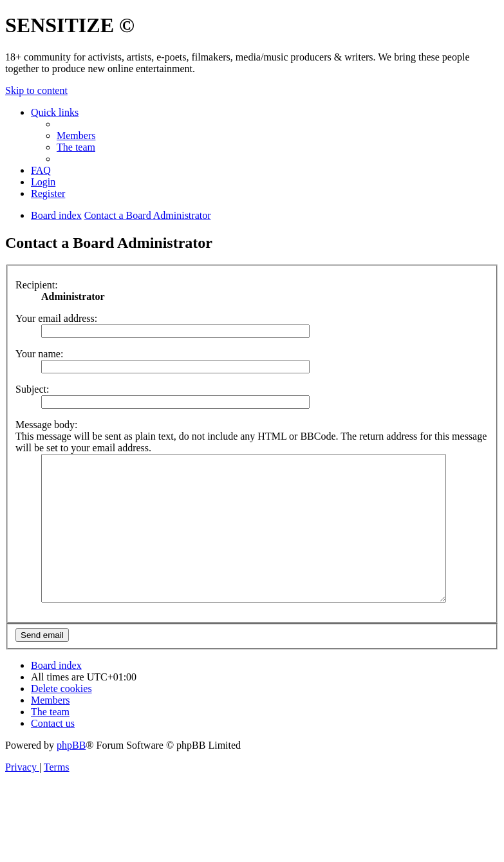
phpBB (71, 774)
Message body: (46, 425)
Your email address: (56, 318)
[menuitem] (76, 136)
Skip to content (36, 90)
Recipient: (37, 285)
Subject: (32, 389)
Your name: (39, 354)
